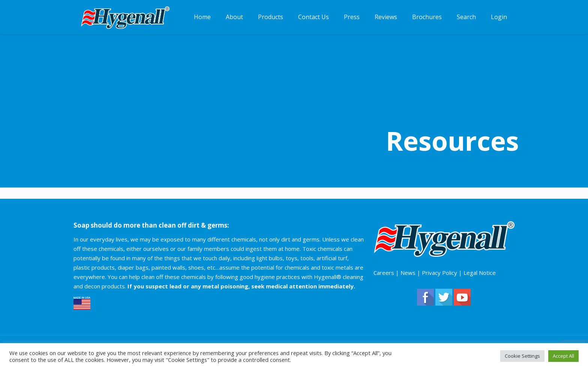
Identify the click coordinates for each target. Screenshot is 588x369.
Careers (384, 273)
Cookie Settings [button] (522, 356)
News (408, 273)
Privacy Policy (439, 273)
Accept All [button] (563, 356)
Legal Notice (480, 273)
